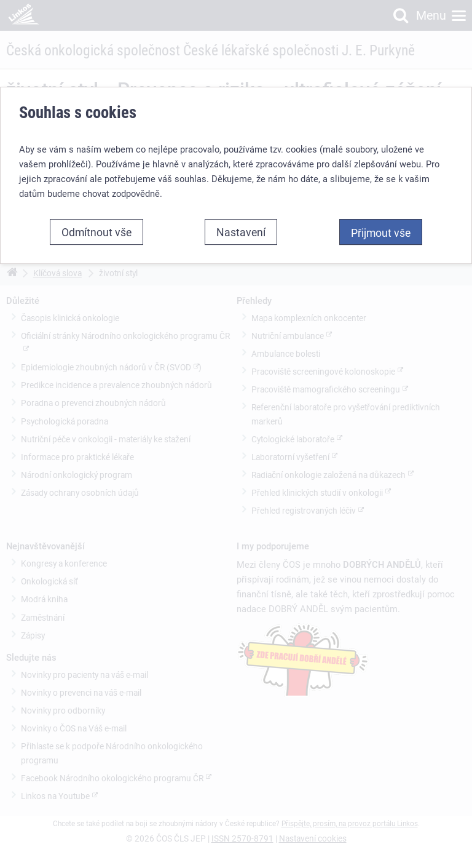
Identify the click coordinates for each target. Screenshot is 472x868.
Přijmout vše (381, 233)
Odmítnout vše (96, 232)
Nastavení (241, 232)
